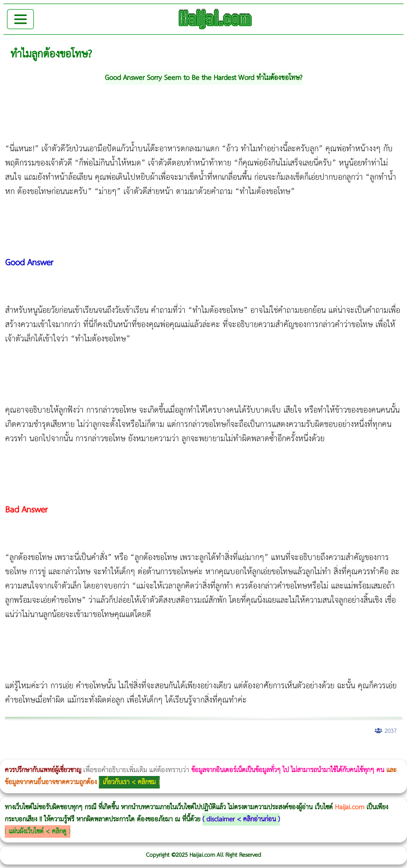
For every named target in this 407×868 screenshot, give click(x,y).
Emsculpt (242, 754)
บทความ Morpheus (256, 754)
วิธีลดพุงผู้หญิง (154, 754)
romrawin (265, 754)
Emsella (233, 754)
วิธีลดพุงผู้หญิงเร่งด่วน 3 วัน (122, 754)
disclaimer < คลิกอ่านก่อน (241, 819)
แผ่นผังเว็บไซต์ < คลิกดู (38, 831)
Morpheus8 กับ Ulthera (132, 754)
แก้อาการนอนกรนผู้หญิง (87, 754)
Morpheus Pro (226, 754)
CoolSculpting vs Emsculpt (159, 754)
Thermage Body (217, 754)
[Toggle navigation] (21, 19)
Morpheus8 (118, 754)
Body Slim (125, 754)
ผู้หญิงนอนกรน (43, 754)
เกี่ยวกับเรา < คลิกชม (129, 782)
